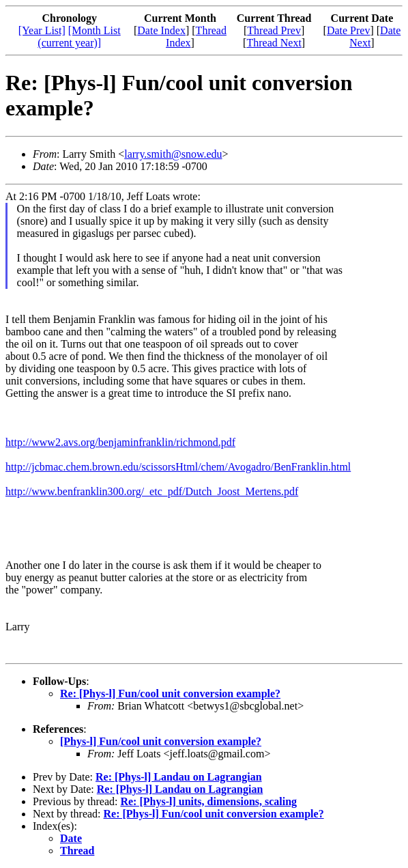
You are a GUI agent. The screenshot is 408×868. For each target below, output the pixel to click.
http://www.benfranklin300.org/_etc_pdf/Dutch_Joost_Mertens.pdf (152, 491)
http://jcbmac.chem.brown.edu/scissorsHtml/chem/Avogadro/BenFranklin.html (178, 467)
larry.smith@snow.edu (173, 154)
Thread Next (274, 43)
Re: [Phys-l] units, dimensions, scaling (208, 801)
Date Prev (349, 30)
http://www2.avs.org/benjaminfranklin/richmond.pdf (120, 442)
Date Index (161, 30)
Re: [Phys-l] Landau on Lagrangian (179, 777)
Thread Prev (274, 30)
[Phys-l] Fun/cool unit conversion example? (161, 741)
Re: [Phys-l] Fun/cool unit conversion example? (170, 694)
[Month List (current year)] (79, 37)
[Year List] (42, 30)
